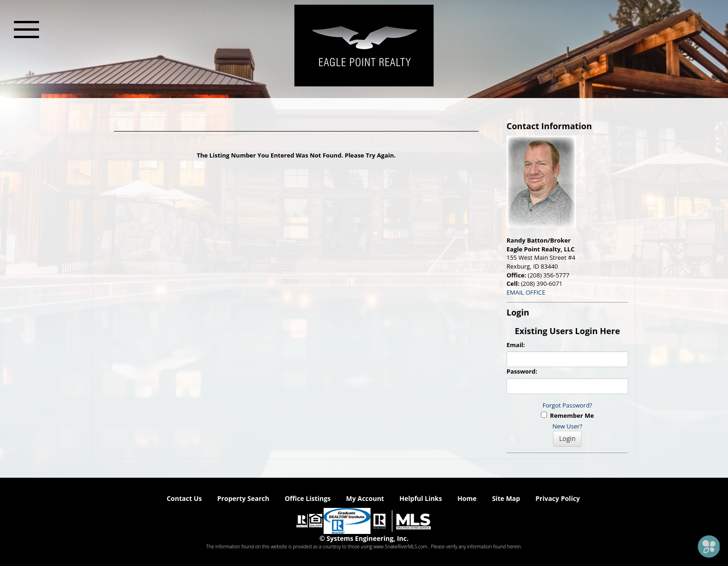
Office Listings (308, 498)
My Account (365, 498)
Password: (522, 371)
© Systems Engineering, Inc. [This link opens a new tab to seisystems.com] (364, 538)
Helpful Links (421, 498)
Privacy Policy (558, 498)
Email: (516, 345)
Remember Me (567, 415)
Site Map (506, 498)
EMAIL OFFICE (526, 292)
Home (467, 498)
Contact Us (184, 498)
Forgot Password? (568, 405)
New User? (567, 426)
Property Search (243, 498)
